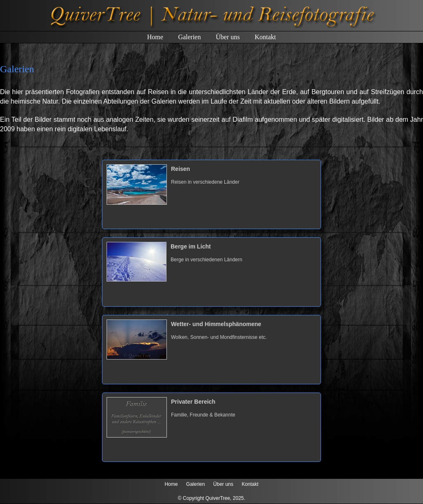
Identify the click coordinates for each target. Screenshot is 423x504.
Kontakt (265, 37)
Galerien (189, 37)
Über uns (228, 37)
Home (155, 37)
